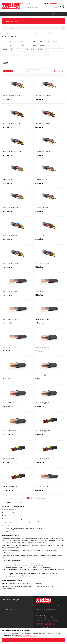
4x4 (10, 46)
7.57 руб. (49, 380)
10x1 (40, 54)
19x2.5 (19, 50)
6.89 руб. (18, 380)
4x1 (28, 46)
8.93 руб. (18, 157)
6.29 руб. (49, 492)
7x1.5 (22, 42)
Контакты (19, 14)
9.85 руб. (49, 212)
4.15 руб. (18, 296)
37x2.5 (42, 46)
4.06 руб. (49, 352)
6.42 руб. (18, 212)
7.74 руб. (49, 101)
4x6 (4, 46)
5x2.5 (42, 42)
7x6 (4, 42)
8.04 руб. (49, 436)
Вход (21, 3)
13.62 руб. (49, 464)
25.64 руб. (49, 408)
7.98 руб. (49, 268)
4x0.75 (35, 46)
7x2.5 (16, 42)
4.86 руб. (18, 268)
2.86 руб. (18, 184)
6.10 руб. (49, 129)
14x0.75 (5, 54)
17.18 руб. (18, 352)
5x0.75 (61, 42)
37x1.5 (49, 46)
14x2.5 (47, 50)
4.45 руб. (18, 129)
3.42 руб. (49, 240)
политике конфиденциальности (27, 635)
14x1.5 (55, 50)
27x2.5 (57, 46)
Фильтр (8, 71)
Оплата (26, 14)
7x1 (28, 42)
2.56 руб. (49, 157)
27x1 (12, 50)
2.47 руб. (18, 240)
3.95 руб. (49, 184)
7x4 (10, 42)
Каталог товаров (33, 21)
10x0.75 (47, 54)
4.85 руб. (49, 296)
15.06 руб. (18, 408)
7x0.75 (35, 42)
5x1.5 (48, 42)
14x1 (61, 50)
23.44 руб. (18, 436)
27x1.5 (5, 50)
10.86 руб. (49, 324)
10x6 (13, 54)
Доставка (12, 14)
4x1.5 (22, 46)
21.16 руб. (18, 492)
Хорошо (33, 640)
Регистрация (28, 3)
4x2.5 (16, 46)
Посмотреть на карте (42, 612)
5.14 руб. (18, 101)
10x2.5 (26, 54)
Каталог (4, 14)
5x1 (54, 42)
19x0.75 (40, 50)
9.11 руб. (18, 464)
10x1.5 (33, 54)
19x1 (33, 50)
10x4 (19, 54)
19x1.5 (26, 50)
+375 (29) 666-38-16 (45, 624)
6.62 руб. (18, 324)
